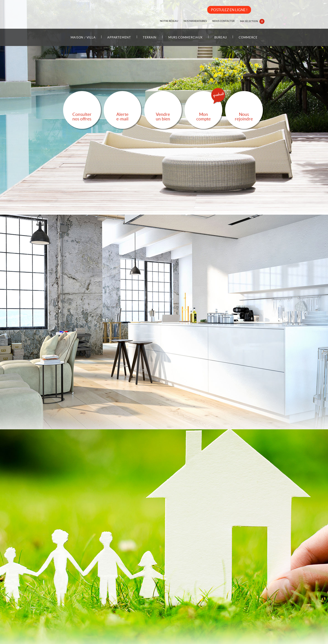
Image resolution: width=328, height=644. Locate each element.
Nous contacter (223, 21)
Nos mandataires (195, 21)
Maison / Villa (83, 37)
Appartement (119, 37)
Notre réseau (169, 21)
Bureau (221, 37)
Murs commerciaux (185, 37)
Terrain (150, 37)
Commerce (248, 37)
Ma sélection (252, 21)
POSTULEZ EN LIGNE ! (229, 10)
